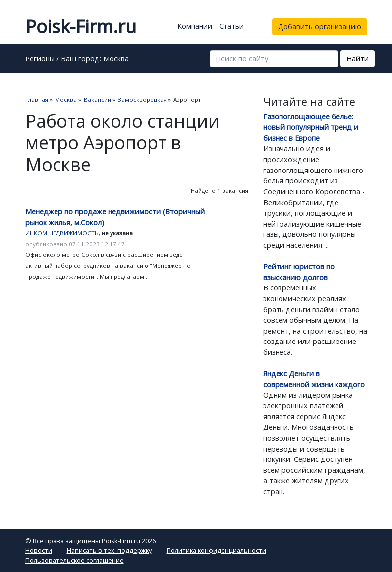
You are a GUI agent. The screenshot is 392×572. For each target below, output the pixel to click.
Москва (116, 59)
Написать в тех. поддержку (109, 550)
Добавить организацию (320, 27)
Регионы (40, 59)
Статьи (231, 26)
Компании (195, 26)
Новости (39, 550)
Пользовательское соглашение (75, 560)
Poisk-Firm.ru (81, 27)
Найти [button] (358, 59)
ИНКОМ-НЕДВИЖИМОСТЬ (62, 233)
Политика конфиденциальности (216, 550)
